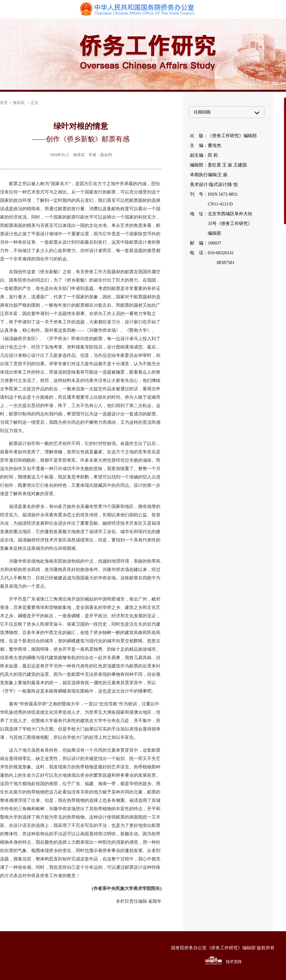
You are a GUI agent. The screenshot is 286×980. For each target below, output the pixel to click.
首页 (4, 103)
